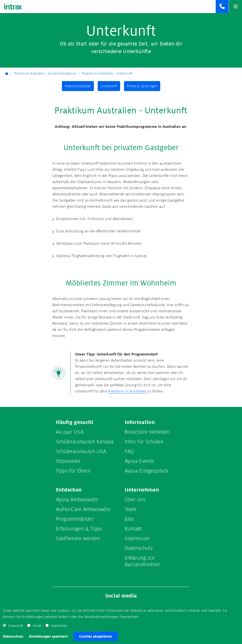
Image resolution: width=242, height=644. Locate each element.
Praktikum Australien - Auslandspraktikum (46, 73)
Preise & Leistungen (142, 86)
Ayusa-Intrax (8, 74)
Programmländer (75, 519)
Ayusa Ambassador (77, 500)
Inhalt (37, 626)
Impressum (137, 538)
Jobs (129, 519)
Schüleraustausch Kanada (85, 442)
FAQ (129, 451)
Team (131, 509)
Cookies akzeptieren (96, 636)
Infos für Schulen (144, 442)
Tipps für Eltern (73, 471)
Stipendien (68, 461)
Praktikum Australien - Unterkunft (107, 73)
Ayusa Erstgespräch (146, 471)
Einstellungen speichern (48, 636)
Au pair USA (70, 432)
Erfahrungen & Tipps (79, 529)
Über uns (135, 500)
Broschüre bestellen (147, 432)
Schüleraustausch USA (81, 451)
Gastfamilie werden (78, 538)
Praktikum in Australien (127, 391)
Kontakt (133, 529)
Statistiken (59, 626)
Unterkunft (109, 86)
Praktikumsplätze (78, 86)
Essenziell (16, 626)
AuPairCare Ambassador (84, 509)
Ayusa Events (139, 461)
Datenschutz (13, 636)
